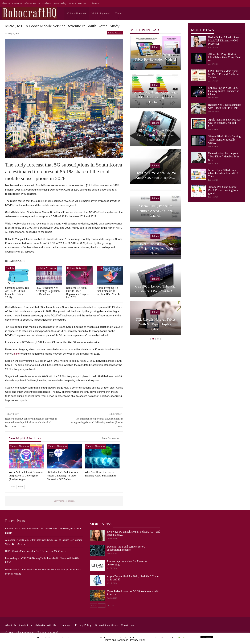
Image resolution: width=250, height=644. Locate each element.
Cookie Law (94, 3)
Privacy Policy (60, 3)
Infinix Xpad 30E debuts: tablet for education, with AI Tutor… (224, 173)
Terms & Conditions (77, 3)
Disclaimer (47, 3)
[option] (155, 187)
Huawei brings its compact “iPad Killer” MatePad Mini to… (224, 156)
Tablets (119, 13)
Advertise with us (32, 3)
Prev (13, 487)
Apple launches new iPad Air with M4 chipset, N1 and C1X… (225, 123)
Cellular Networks (77, 13)
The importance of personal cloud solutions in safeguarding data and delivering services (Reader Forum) (97, 422)
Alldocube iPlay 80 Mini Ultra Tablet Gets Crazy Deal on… (224, 57)
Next (21, 487)
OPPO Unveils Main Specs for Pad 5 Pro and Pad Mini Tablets (224, 74)
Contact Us (17, 3)
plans (17, 354)
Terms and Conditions (116, 640)
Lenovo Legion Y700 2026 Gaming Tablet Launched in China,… (224, 91)
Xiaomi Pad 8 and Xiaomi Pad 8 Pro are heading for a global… (223, 190)
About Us (6, 3)
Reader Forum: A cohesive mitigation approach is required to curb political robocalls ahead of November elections (31, 422)
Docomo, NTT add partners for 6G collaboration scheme (126, 548)
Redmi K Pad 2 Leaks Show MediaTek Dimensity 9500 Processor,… (224, 40)
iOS (100, 268)
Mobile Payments (101, 13)
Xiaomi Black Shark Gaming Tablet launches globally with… (224, 140)
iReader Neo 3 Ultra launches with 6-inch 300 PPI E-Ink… (225, 106)
